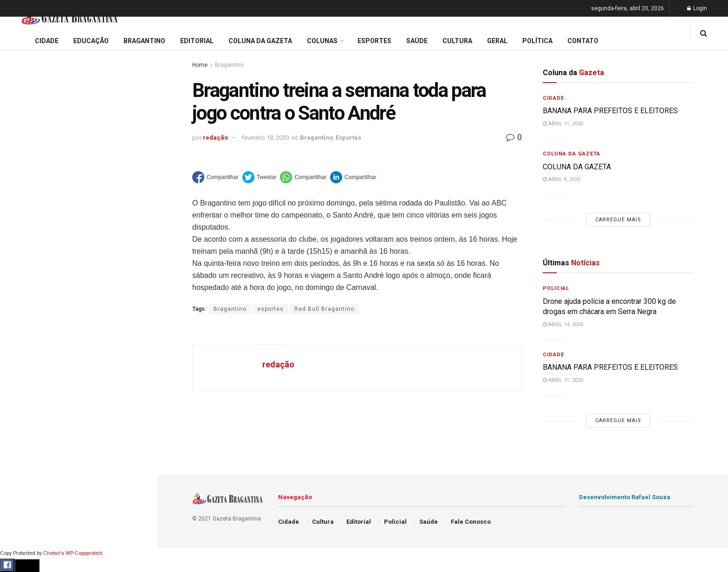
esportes (270, 309)
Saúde (19, 451)
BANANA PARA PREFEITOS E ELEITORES (75, 92)
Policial (21, 415)
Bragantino (26, 362)
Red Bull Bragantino (324, 309)
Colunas (322, 41)
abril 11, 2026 (563, 124)
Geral (18, 469)
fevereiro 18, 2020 (265, 138)
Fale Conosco (31, 486)
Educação (25, 309)
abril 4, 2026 (562, 179)
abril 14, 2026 (563, 325)
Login (697, 8)
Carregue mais (79, 218)
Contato (583, 41)
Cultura (21, 398)
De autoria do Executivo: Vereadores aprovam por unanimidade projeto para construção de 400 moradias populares (73, 115)
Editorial (23, 327)
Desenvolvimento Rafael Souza (625, 497)
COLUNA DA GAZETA (577, 167)
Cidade (20, 291)
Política (21, 433)
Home (200, 65)
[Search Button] (138, 556)
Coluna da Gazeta (36, 345)
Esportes (23, 380)
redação (215, 138)
